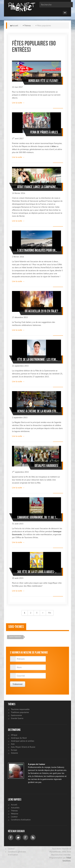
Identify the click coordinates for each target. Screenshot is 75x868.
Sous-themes (16, 627)
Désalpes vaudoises (46, 466)
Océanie (14, 753)
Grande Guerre (17, 718)
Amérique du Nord (19, 738)
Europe (14, 750)
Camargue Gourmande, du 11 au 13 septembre (38, 517)
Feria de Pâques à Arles (44, 132)
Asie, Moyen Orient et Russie (23, 747)
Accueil (15, 26)
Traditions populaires (20, 712)
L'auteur (14, 817)
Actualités (15, 808)
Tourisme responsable (20, 709)
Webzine (15, 814)
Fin (50, 613)
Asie (13, 744)
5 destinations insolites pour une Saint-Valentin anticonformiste (38, 250)
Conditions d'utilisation (21, 820)
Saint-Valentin (15, 637)
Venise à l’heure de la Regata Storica (38, 411)
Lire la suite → (18, 103)
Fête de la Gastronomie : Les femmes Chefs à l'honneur (38, 359)
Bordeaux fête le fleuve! (43, 81)
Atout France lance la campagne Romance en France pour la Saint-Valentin (38, 187)
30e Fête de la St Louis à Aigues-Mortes (38, 572)
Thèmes (28, 26)
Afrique (14, 735)
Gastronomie (16, 715)
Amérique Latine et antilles (23, 741)
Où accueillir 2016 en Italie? (41, 311)
